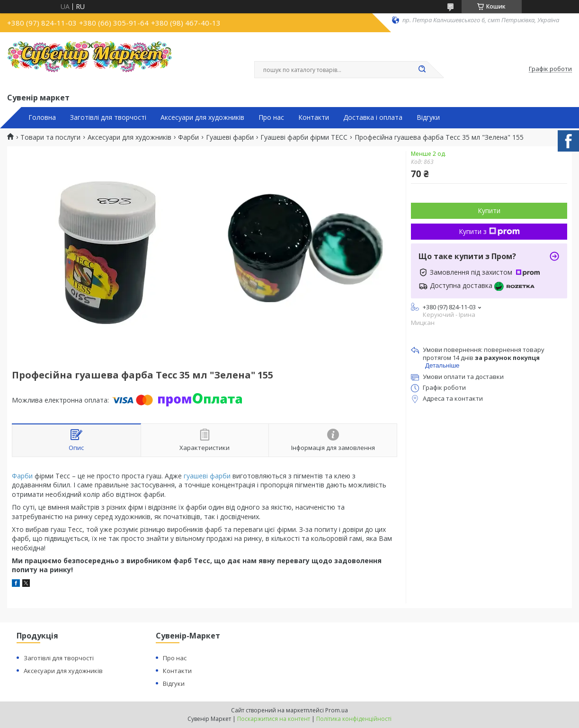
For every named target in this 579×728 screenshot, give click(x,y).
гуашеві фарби (207, 476)
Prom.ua (337, 710)
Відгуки (428, 117)
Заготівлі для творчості (108, 117)
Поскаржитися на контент (274, 719)
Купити (489, 211)
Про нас (271, 117)
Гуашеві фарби (230, 137)
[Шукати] (422, 70)
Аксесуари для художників (202, 117)
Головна (42, 117)
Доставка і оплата (373, 117)
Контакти (314, 117)
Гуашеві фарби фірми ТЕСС (304, 137)
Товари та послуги (50, 137)
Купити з (489, 231)
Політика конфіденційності (354, 719)
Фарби (188, 137)
